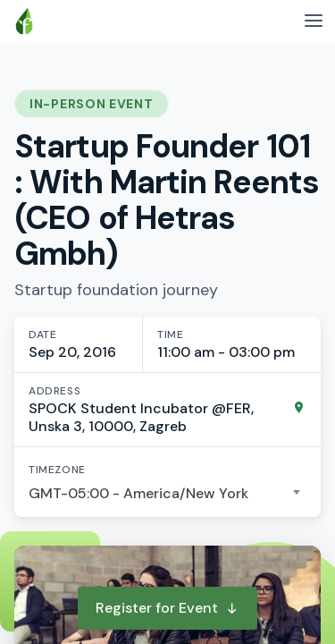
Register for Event (167, 608)
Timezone (57, 470)
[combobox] (167, 494)
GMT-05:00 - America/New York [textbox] (138, 493)
